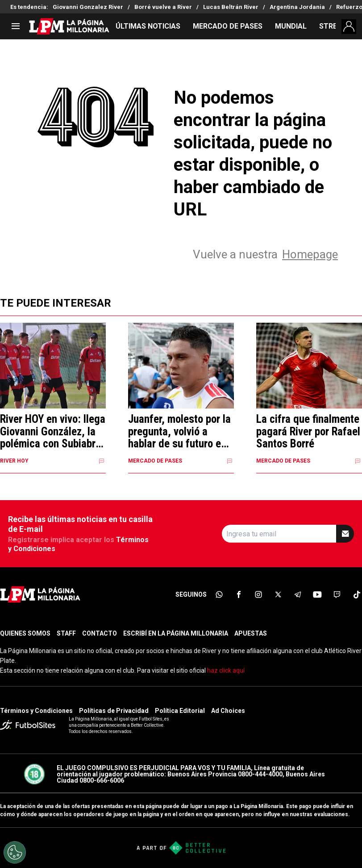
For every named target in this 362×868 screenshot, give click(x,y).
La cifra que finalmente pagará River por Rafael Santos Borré (308, 432)
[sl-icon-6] (317, 594)
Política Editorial (180, 711)
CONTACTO (100, 633)
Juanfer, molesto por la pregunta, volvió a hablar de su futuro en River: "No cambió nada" (179, 432)
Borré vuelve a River (163, 7)
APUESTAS (251, 633)
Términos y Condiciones (36, 711)
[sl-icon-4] (278, 594)
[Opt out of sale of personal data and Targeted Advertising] (15, 852)
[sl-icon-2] (239, 594)
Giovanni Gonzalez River (88, 7)
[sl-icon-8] (357, 594)
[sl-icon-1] (219, 594)
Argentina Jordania (297, 7)
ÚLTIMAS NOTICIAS (148, 26)
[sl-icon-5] (298, 594)
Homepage (310, 254)
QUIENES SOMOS (25, 633)
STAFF (66, 633)
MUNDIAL (291, 26)
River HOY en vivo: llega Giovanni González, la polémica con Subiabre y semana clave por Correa (53, 432)
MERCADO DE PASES (228, 26)
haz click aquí (226, 670)
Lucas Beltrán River (231, 7)
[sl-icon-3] (258, 594)
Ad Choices (228, 711)
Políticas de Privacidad (114, 711)
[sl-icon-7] (337, 594)
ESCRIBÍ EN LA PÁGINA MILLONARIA (176, 633)
